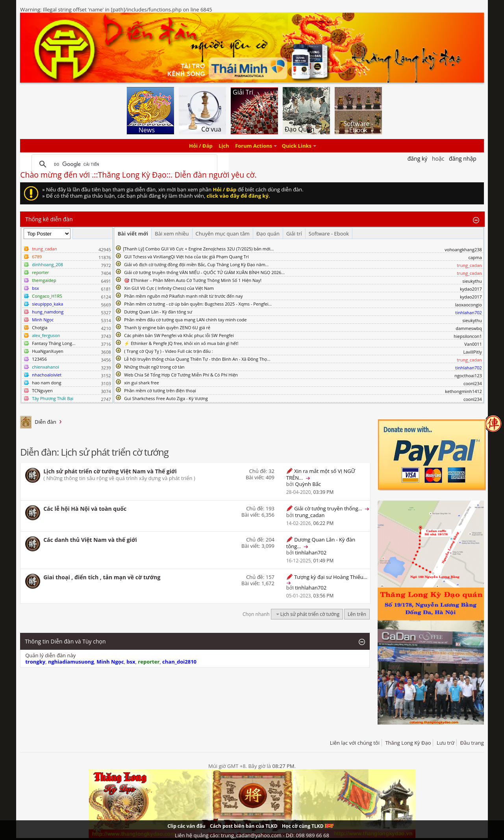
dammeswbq (469, 328)
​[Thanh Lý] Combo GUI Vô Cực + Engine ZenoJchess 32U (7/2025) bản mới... (198, 249)
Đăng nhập (463, 159)
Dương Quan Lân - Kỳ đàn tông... (321, 543)
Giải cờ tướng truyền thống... (328, 508)
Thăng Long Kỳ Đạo (408, 743)
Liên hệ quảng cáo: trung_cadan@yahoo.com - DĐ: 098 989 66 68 (252, 835)
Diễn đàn (45, 422)
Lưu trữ (446, 743)
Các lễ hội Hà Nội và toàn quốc (85, 509)
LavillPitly (473, 352)
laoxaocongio (469, 305)
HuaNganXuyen (48, 351)
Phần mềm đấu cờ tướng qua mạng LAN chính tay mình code (185, 320)
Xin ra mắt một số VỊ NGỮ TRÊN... (321, 474)
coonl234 (473, 383)
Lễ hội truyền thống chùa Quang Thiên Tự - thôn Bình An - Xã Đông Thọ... (197, 359)
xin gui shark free (141, 383)
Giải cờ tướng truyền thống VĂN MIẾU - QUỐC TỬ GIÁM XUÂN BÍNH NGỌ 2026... (204, 272)
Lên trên (357, 614)
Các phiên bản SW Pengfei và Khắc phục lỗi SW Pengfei (179, 335)
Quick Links (297, 146)
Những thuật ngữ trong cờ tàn (154, 367)
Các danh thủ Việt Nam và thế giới (90, 540)
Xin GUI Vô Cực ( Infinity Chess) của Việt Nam (169, 288)
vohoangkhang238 (463, 249)
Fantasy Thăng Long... (54, 343)
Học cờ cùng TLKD (308, 826)
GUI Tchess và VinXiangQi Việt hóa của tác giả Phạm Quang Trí (186, 257)
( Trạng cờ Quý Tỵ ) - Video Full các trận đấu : (168, 351)
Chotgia (40, 327)
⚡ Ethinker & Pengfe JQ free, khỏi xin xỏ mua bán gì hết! (181, 343)
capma (475, 257)
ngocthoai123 (468, 375)
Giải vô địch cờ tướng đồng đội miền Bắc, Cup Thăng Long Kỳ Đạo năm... (196, 264)
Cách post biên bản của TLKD (244, 826)
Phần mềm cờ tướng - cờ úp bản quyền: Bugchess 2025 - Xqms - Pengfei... (198, 304)
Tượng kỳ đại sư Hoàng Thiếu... (331, 577)
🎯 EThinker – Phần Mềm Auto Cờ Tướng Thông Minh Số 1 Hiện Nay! (193, 280)
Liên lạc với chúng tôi (355, 743)
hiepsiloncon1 (468, 336)
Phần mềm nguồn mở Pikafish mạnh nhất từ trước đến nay (183, 296)
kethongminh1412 (463, 391)
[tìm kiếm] (123, 164)
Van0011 (473, 344)
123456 (39, 359)
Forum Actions (254, 146)
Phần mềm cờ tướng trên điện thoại (160, 390)
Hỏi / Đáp (201, 146)
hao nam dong (46, 383)
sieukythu (472, 281)
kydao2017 (471, 289)
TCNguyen (42, 390)
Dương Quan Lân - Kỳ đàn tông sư (158, 312)
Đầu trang (472, 743)
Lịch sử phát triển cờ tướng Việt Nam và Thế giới (110, 471)
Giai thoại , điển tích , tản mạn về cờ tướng (102, 577)
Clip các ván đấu (186, 826)
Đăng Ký (418, 159)
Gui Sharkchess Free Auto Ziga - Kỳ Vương (166, 398)
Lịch (224, 146)
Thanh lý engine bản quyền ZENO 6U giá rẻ (167, 327)
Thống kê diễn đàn (49, 219)
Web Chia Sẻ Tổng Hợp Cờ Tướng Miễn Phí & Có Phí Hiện (181, 375)
